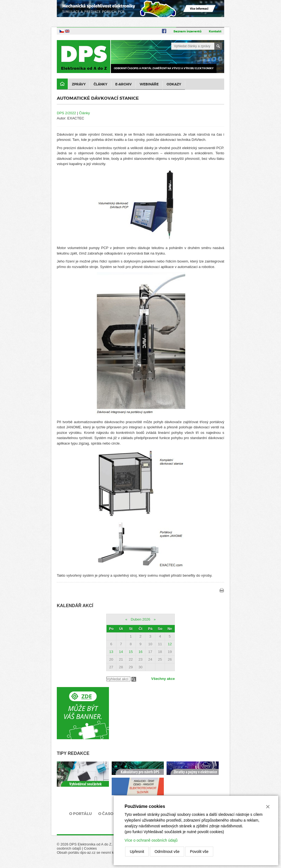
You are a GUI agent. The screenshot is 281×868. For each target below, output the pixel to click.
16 (140, 652)
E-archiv (123, 84)
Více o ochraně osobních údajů (151, 840)
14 (121, 652)
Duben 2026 (141, 619)
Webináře (149, 84)
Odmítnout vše (167, 852)
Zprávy (79, 84)
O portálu (81, 814)
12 (170, 644)
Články (100, 84)
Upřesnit (137, 852)
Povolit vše (199, 852)
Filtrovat (134, 679)
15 (131, 652)
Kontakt (215, 31)
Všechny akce (163, 679)
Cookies (90, 848)
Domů (62, 84)
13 (111, 652)
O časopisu (110, 814)
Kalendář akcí (75, 606)
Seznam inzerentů (187, 31)
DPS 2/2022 (66, 113)
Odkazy (174, 84)
